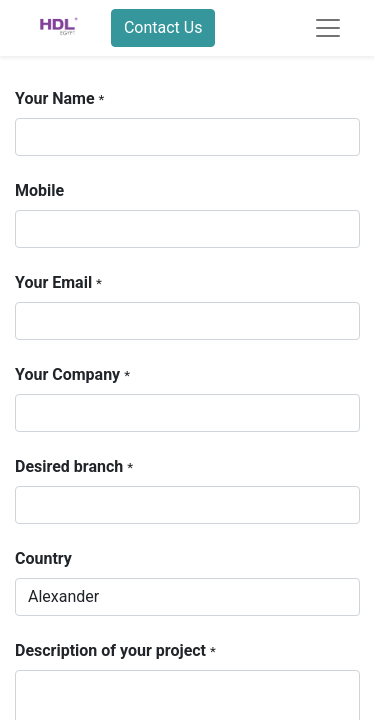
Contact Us (163, 27)
